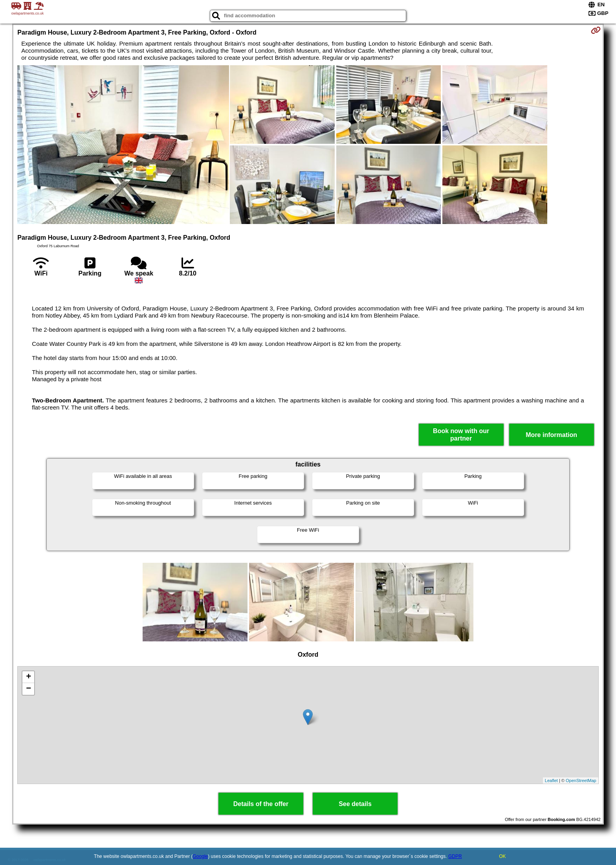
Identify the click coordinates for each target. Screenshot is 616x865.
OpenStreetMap (581, 781)
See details (355, 804)
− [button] (28, 689)
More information (551, 435)
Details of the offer (261, 804)
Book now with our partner (461, 435)
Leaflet (551, 781)
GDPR (455, 856)
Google (201, 856)
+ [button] (28, 677)
